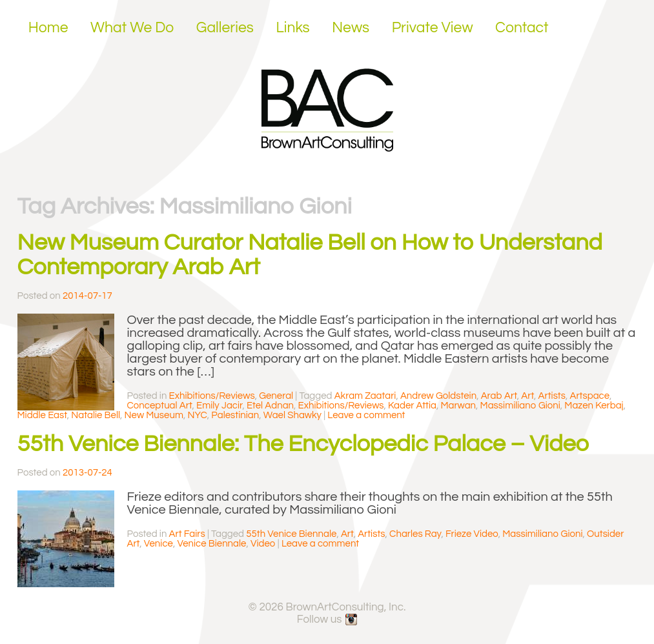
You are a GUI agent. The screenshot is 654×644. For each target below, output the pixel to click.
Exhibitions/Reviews (212, 396)
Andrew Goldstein (438, 396)
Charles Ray (415, 534)
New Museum (154, 415)
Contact (522, 28)
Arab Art (499, 396)
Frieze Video (472, 534)
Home (48, 28)
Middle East (42, 415)
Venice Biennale (211, 544)
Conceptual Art (160, 406)
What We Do (132, 28)
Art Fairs (187, 534)
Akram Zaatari (365, 396)
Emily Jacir (220, 406)
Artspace (589, 396)
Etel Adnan (270, 406)
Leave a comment (366, 415)
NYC (197, 415)
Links (292, 28)
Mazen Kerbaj (594, 406)
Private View (433, 28)
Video (263, 544)
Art (527, 396)
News (351, 28)
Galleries (225, 28)
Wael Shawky (292, 415)
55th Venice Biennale (291, 534)
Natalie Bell (96, 415)
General (276, 396)
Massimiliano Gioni (520, 406)
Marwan (458, 406)
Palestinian (235, 415)
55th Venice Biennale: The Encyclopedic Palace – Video (303, 444)
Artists (552, 396)
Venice (158, 544)
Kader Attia (412, 406)
